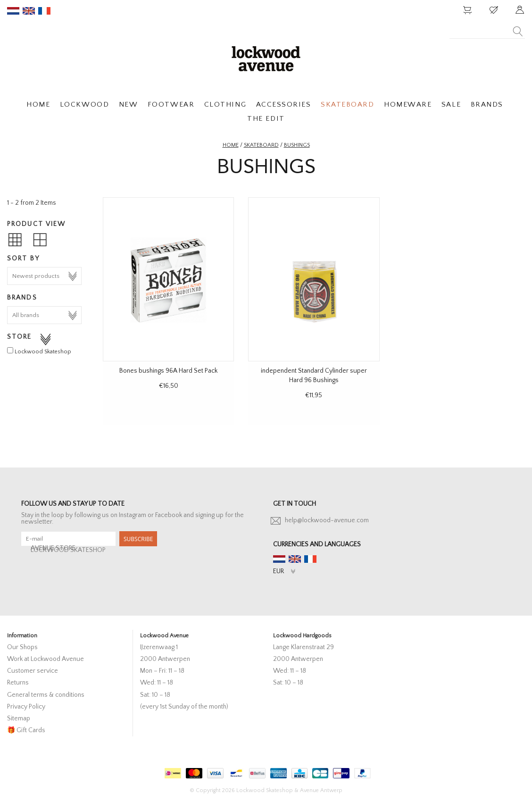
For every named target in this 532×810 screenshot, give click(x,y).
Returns (18, 683)
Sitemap (19, 718)
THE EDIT (266, 119)
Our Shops (22, 647)
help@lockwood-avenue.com (327, 520)
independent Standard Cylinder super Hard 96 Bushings (314, 376)
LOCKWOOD (84, 104)
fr (44, 11)
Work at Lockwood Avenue (46, 659)
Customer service (33, 671)
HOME (38, 104)
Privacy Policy (26, 707)
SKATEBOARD (347, 104)
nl (13, 11)
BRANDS (487, 104)
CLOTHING (225, 104)
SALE (451, 104)
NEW (129, 104)
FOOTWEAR (171, 104)
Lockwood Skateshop (43, 352)
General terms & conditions (46, 695)
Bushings (297, 145)
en (29, 11)
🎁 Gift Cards (26, 730)
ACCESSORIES (284, 104)
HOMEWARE (408, 104)
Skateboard (261, 145)
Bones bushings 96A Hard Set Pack (168, 371)
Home (231, 145)
